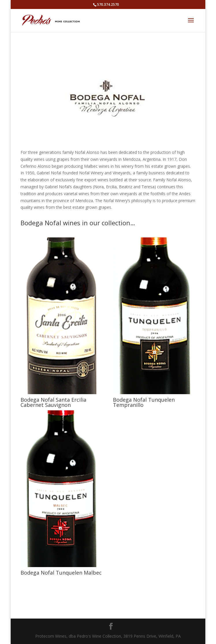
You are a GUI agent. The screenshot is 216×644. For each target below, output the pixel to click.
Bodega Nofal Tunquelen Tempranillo (144, 402)
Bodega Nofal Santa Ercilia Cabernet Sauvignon (53, 402)
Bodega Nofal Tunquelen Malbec (61, 573)
